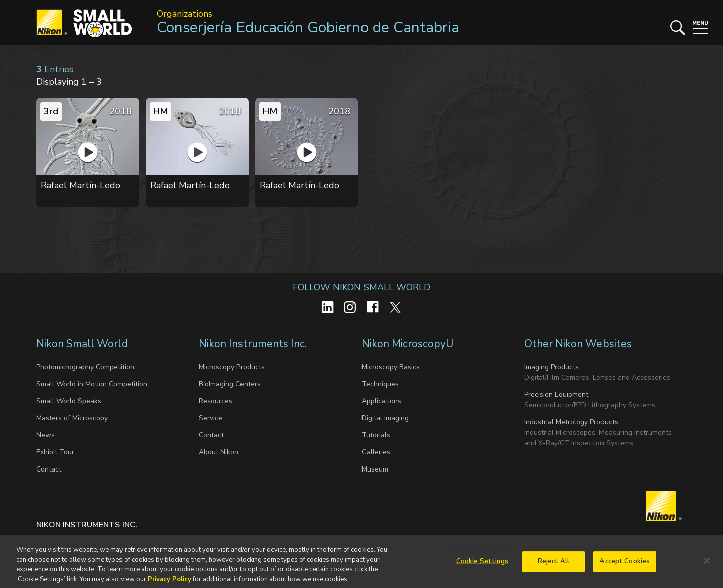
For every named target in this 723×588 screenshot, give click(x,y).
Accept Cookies (625, 565)
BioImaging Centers (230, 384)
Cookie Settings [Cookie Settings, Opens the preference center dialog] (482, 565)
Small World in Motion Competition (92, 384)
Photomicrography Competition (85, 367)
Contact (49, 469)
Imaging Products (552, 367)
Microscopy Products (232, 367)
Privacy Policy (169, 583)
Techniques (380, 384)
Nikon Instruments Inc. (254, 344)
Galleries (376, 452)
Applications (381, 401)
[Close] (707, 564)
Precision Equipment (556, 394)
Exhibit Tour (55, 452)
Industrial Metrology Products (571, 422)
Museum (375, 469)
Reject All (554, 565)
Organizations (185, 14)
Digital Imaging (385, 418)
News (45, 435)
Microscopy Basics (391, 367)
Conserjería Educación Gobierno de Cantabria (308, 27)
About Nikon (219, 452)
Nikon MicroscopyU (407, 344)
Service (211, 418)
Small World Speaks (69, 401)
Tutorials (376, 435)
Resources (216, 401)
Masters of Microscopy (72, 418)
